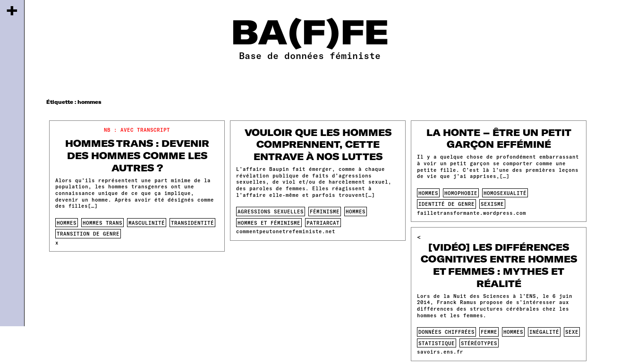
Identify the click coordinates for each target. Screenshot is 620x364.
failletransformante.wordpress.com (471, 213)
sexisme (492, 204)
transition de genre (88, 233)
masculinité (147, 223)
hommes (67, 223)
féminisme (325, 211)
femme (489, 332)
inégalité (544, 332)
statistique (437, 343)
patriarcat (323, 223)
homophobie (461, 193)
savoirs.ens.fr (440, 351)
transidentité (192, 223)
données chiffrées (446, 332)
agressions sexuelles (271, 211)
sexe (572, 332)
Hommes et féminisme (269, 223)
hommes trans (102, 223)
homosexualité (505, 193)
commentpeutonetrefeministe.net (286, 231)
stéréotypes (479, 343)
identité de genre (446, 204)
